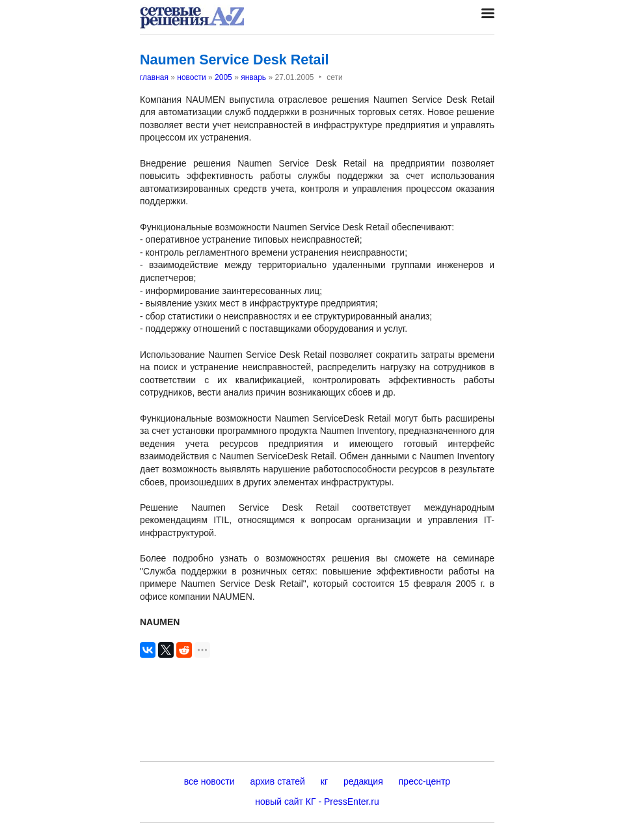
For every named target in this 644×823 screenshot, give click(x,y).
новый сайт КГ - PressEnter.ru (317, 802)
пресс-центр (424, 781)
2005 (223, 77)
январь (253, 77)
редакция (363, 781)
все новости (209, 781)
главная (154, 77)
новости (191, 77)
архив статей (278, 781)
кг (324, 781)
